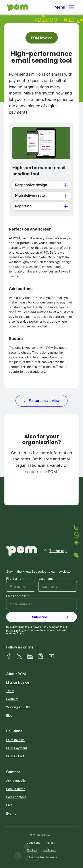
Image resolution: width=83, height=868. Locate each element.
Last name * (47, 579)
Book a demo (16, 789)
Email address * (17, 596)
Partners (12, 699)
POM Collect (15, 756)
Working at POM (18, 707)
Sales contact (16, 797)
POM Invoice (42, 38)
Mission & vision (17, 682)
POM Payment (17, 748)
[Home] (16, 7)
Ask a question (17, 780)
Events (11, 813)
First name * (15, 579)
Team (10, 691)
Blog (9, 715)
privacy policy (15, 630)
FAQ (9, 805)
